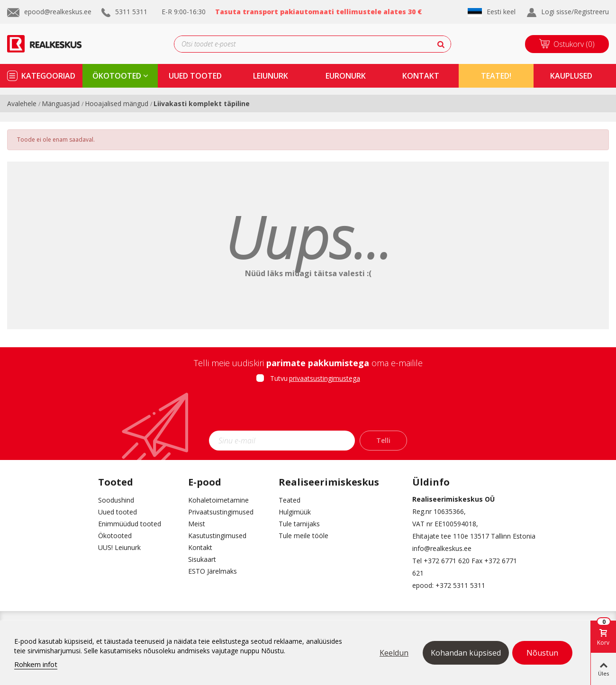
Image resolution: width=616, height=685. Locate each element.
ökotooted (117, 76)
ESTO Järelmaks (213, 571)
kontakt (421, 76)
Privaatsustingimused (221, 512)
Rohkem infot (36, 664)
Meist (197, 524)
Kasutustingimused (217, 536)
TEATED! (496, 76)
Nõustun (542, 653)
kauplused (571, 76)
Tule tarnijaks (299, 524)
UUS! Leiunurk (119, 547)
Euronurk (346, 76)
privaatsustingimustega (325, 378)
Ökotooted (115, 536)
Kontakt (200, 547)
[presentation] (308, 410)
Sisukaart (202, 559)
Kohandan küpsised (466, 653)
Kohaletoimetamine (218, 500)
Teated (290, 500)
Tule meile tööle (303, 536)
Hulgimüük (295, 512)
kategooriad (48, 76)
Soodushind (116, 500)
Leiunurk (271, 76)
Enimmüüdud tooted (130, 524)
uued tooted (195, 76)
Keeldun (394, 653)
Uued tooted (118, 512)
